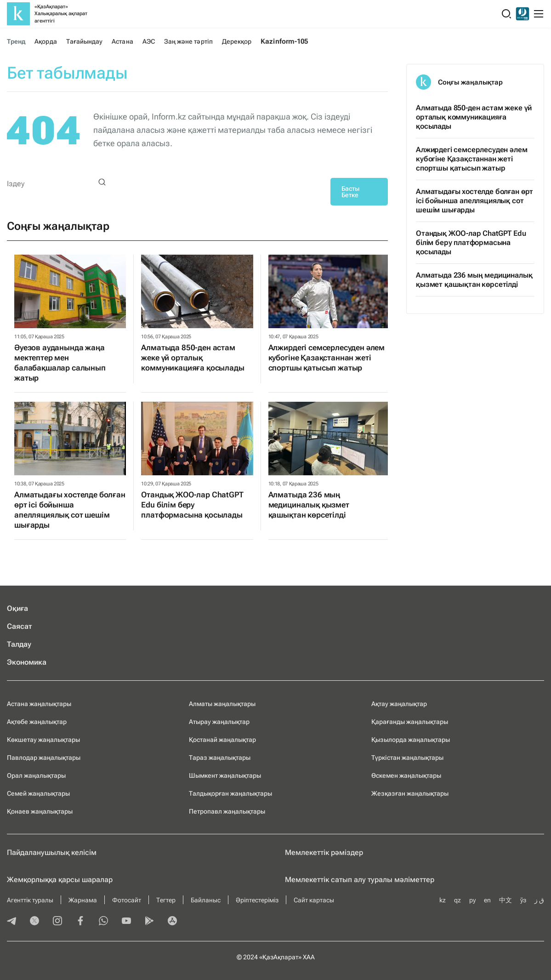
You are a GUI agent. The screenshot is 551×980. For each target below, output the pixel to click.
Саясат (20, 626)
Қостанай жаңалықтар (222, 740)
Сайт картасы (314, 900)
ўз (523, 900)
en (487, 900)
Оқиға (17, 608)
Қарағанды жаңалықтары (410, 722)
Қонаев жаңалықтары (40, 811)
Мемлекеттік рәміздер (324, 852)
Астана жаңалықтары (39, 704)
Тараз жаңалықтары (220, 758)
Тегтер (166, 900)
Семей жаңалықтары (38, 793)
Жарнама (83, 900)
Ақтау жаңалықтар (399, 704)
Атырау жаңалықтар (219, 722)
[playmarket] (149, 922)
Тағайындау (85, 41)
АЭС (149, 41)
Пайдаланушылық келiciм (52, 852)
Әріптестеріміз (257, 900)
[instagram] (57, 922)
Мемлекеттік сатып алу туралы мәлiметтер (360, 880)
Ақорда (45, 41)
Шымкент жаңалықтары (225, 775)
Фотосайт (127, 900)
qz (457, 900)
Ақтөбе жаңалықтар (37, 722)
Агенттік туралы (30, 900)
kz (443, 900)
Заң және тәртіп (188, 41)
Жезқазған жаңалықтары (410, 793)
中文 (506, 900)
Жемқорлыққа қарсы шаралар (60, 880)
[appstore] (172, 922)
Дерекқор (237, 41)
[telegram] (11, 922)
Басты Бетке (350, 192)
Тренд (16, 41)
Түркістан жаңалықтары (407, 758)
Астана (122, 41)
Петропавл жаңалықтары (227, 811)
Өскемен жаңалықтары (406, 775)
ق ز (539, 900)
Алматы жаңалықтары (222, 704)
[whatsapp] (103, 922)
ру (472, 900)
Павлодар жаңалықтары (44, 758)
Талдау (19, 644)
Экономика (27, 662)
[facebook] (80, 922)
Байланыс (206, 900)
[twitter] (34, 922)
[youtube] (126, 922)
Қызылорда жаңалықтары (411, 740)
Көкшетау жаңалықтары (43, 740)
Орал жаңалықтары (36, 775)
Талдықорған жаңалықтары (230, 793)
